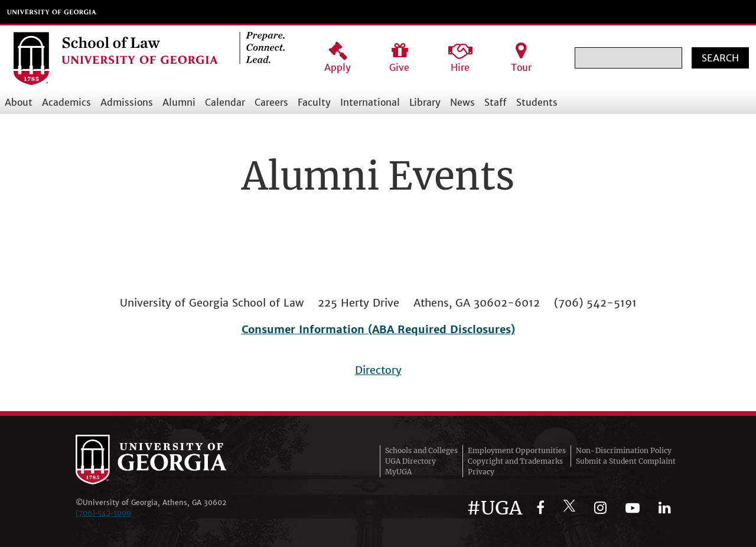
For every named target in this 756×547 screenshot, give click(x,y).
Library (425, 102)
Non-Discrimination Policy (624, 450)
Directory (378, 370)
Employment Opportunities (517, 450)
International (370, 102)
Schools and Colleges (421, 450)
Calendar (225, 102)
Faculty (314, 102)
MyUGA (398, 472)
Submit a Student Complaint (626, 461)
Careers (271, 102)
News (462, 102)
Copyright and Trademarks (515, 461)
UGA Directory (410, 461)
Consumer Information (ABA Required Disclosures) (378, 329)
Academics (66, 102)
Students (537, 102)
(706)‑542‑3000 (103, 513)
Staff (496, 102)
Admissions (127, 102)
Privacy (481, 472)
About (19, 102)
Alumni (179, 102)
